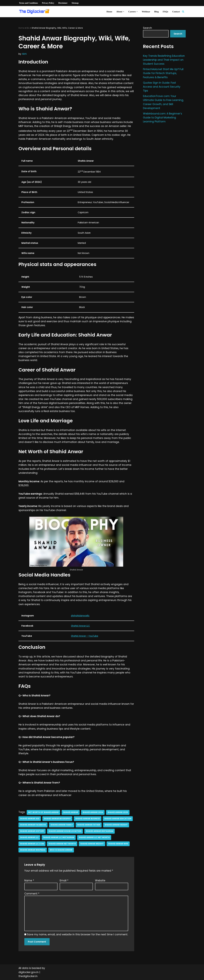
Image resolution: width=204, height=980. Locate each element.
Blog (156, 12)
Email (64, 881)
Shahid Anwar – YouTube (85, 636)
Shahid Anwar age (30, 819)
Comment (32, 894)
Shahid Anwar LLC (80, 626)
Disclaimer (63, 3)
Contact (176, 12)
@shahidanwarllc (80, 616)
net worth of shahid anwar (43, 812)
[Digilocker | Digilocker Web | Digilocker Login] (35, 12)
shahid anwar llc (29, 837)
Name (29, 881)
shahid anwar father (89, 825)
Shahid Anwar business (88, 819)
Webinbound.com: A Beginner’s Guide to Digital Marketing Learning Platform (162, 118)
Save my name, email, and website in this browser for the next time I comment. (77, 934)
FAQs (166, 12)
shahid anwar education (118, 819)
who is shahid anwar (61, 850)
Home (109, 12)
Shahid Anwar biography (57, 819)
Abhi (24, 54)
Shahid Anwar (71, 812)
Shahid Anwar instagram (100, 831)
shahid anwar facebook (33, 825)
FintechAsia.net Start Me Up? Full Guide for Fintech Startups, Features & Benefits (163, 73)
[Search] (183, 12)
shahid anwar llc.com (32, 844)
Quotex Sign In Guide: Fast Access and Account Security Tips (162, 87)
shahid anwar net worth (62, 844)
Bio (28, 28)
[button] (124, 12)
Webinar (146, 12)
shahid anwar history (32, 831)
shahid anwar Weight (92, 844)
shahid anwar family (62, 825)
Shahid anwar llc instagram (59, 837)
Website (100, 881)
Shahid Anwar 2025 (118, 812)
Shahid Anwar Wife (118, 844)
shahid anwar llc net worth (94, 837)
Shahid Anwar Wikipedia (33, 850)
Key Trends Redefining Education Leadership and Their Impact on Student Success (164, 60)
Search (147, 28)
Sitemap (75, 3)
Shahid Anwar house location (65, 831)
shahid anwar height (116, 825)
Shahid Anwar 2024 (93, 812)
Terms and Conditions (29, 3)
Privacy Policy (48, 3)
